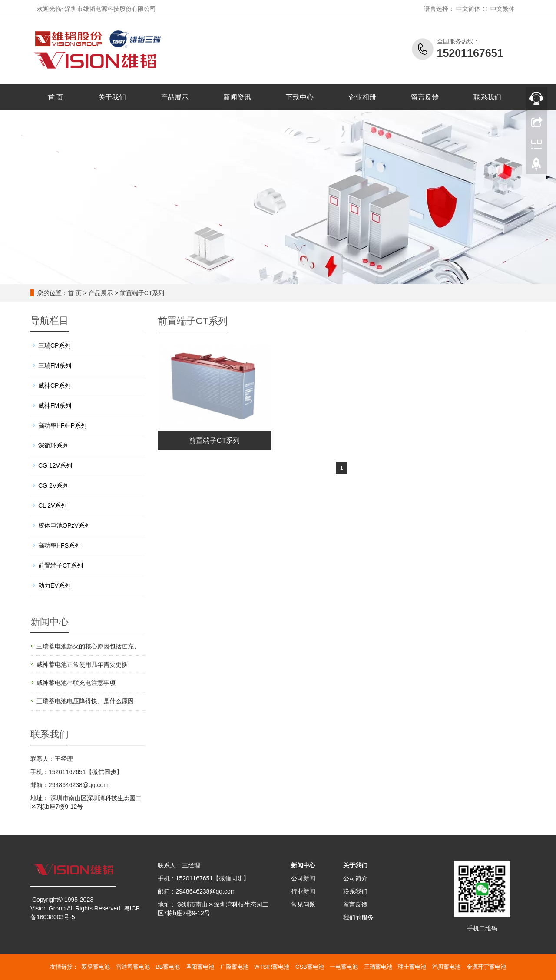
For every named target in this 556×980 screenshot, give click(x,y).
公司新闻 (303, 878)
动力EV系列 (55, 585)
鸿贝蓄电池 (446, 967)
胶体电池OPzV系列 (65, 525)
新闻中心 (303, 865)
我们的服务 (358, 917)
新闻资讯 (237, 97)
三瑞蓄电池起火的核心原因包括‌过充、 (88, 646)
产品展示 (175, 97)
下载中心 (300, 97)
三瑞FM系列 (55, 365)
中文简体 (468, 9)
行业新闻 (303, 891)
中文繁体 (503, 9)
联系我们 (487, 97)
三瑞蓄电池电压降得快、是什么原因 (85, 701)
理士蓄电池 (412, 967)
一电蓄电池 (344, 967)
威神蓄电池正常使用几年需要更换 (82, 664)
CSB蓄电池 (310, 967)
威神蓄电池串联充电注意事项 (76, 683)
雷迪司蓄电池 (133, 967)
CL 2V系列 (53, 505)
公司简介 (355, 878)
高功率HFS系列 (60, 545)
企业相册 (362, 97)
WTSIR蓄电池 (272, 967)
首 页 (56, 97)
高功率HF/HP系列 (63, 425)
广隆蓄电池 (234, 967)
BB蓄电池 (168, 967)
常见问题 (303, 904)
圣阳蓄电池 (200, 967)
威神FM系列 (55, 405)
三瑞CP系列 (55, 345)
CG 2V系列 (53, 485)
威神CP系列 (55, 385)
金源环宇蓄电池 (486, 967)
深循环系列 (53, 445)
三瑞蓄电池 (378, 967)
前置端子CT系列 (142, 293)
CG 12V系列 (55, 465)
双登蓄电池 (96, 967)
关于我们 (112, 97)
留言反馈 (425, 97)
